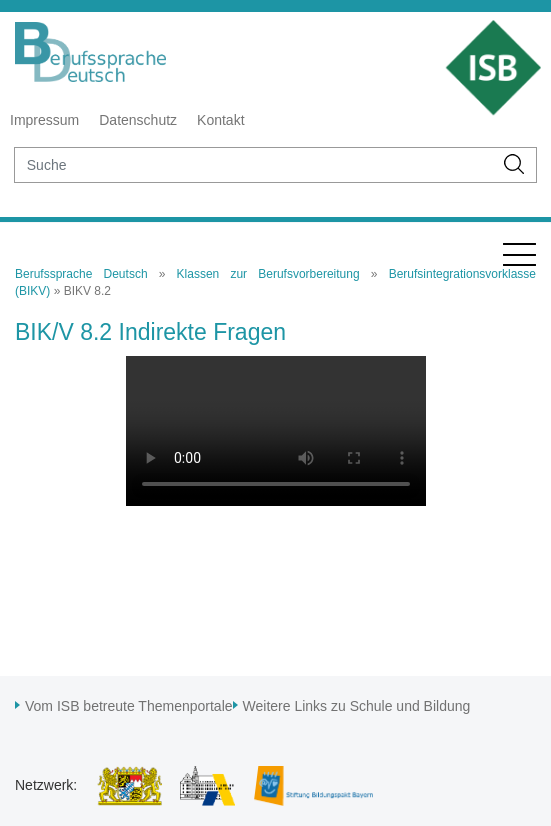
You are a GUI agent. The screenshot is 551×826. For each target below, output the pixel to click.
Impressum (44, 120)
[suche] (254, 165)
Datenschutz (138, 120)
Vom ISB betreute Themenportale (129, 706)
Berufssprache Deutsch (81, 274)
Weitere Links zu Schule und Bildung (357, 706)
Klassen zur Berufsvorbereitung (268, 274)
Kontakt (220, 120)
